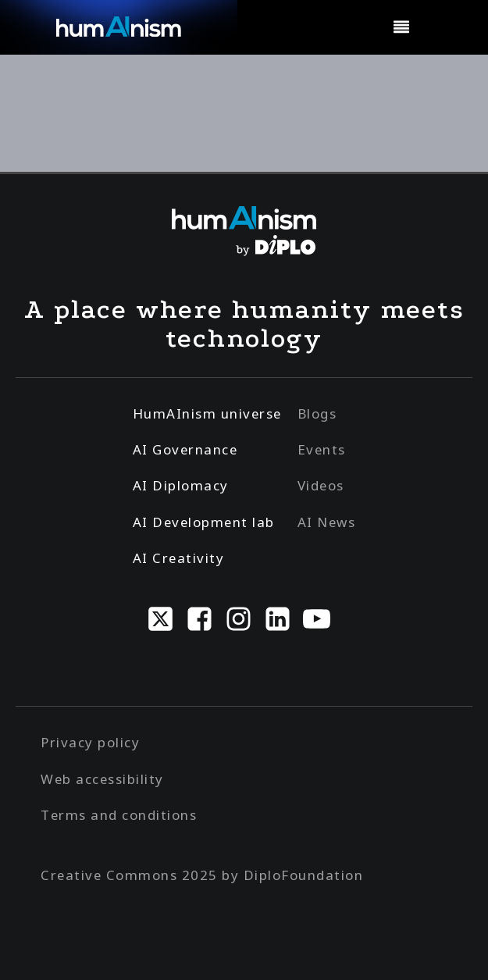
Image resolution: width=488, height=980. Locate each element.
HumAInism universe (207, 413)
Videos (321, 485)
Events (322, 449)
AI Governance (185, 449)
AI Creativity (179, 558)
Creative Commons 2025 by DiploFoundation (202, 875)
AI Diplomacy (181, 485)
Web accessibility (102, 779)
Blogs (317, 413)
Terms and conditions (119, 815)
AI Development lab (204, 522)
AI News (327, 522)
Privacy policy (90, 742)
